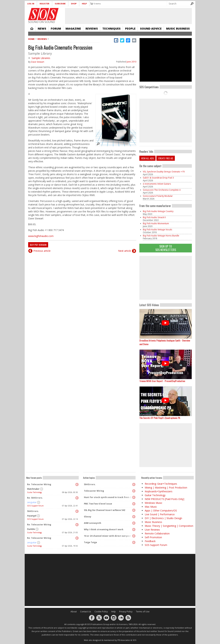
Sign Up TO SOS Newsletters (166, 248)
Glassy (88, 517)
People (130, 29)
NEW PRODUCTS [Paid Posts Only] (164, 499)
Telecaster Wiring (94, 491)
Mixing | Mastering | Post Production (166, 488)
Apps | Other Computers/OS (161, 510)
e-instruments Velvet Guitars (157, 184)
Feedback (150, 541)
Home (32, 29)
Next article (125, 251)
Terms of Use (143, 612)
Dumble (31, 529)
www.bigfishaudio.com (41, 236)
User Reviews (152, 530)
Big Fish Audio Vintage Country (158, 211)
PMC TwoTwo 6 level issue (98, 504)
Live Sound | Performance (160, 514)
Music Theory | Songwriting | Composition (169, 526)
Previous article (42, 251)
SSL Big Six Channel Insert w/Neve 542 (105, 510)
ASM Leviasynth (93, 523)
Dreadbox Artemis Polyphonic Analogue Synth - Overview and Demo (165, 342)
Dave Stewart (38, 62)
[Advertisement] (166, 278)
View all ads (147, 158)
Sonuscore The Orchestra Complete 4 (162, 190)
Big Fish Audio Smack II (154, 217)
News (42, 29)
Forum (56, 29)
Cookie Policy (101, 612)
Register (44, 4)
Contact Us (86, 612)
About (74, 612)
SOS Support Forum (35, 506)
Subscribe (60, 4)
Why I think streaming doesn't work (104, 529)
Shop (74, 4)
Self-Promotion (153, 537)
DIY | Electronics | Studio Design (163, 518)
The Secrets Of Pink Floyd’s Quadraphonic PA (160, 418)
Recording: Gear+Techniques (161, 484)
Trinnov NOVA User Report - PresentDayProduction (162, 381)
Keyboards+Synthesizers (159, 491)
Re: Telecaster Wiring (39, 484)
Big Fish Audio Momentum (156, 223)
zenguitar (32, 502)
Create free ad (166, 158)
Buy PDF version (38, 245)
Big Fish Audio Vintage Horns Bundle (161, 236)
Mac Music (151, 507)
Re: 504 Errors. (35, 498)
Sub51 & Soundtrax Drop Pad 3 (158, 178)
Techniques (111, 29)
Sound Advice (151, 29)
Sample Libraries (41, 58)
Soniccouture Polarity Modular (158, 196)
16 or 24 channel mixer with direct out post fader (108, 536)
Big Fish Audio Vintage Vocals (158, 230)
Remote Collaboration (157, 533)
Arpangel (32, 516)
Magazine (73, 29)
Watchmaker (33, 489)
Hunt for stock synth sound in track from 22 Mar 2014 (108, 497)
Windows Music (154, 503)
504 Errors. (33, 511)
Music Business (178, 29)
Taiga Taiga (90, 542)
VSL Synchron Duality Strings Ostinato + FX (164, 172)
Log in (31, 4)
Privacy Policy (126, 612)
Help (84, 4)
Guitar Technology (34, 492)
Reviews (92, 29)
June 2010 (131, 62)
